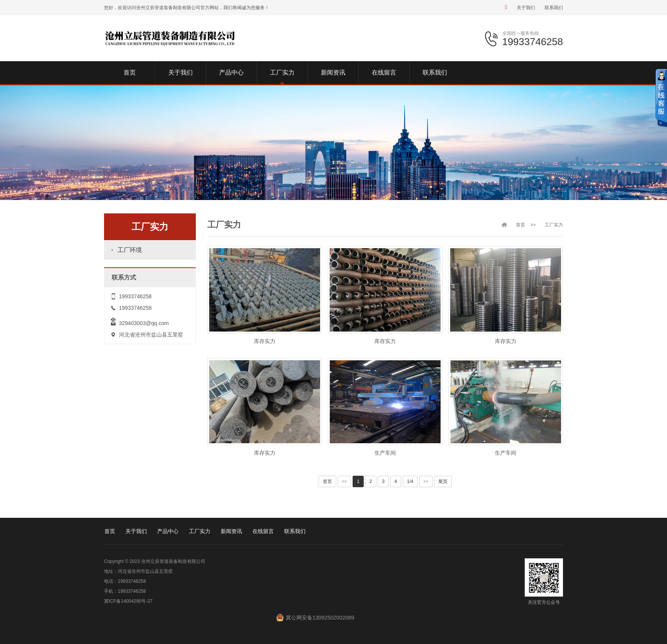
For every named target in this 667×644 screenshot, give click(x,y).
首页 (521, 225)
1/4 (410, 481)
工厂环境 (130, 250)
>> (426, 481)
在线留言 (263, 531)
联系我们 (554, 8)
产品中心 (168, 531)
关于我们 (526, 8)
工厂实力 (554, 225)
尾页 (443, 481)
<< (345, 481)
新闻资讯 (231, 531)
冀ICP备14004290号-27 (128, 601)
